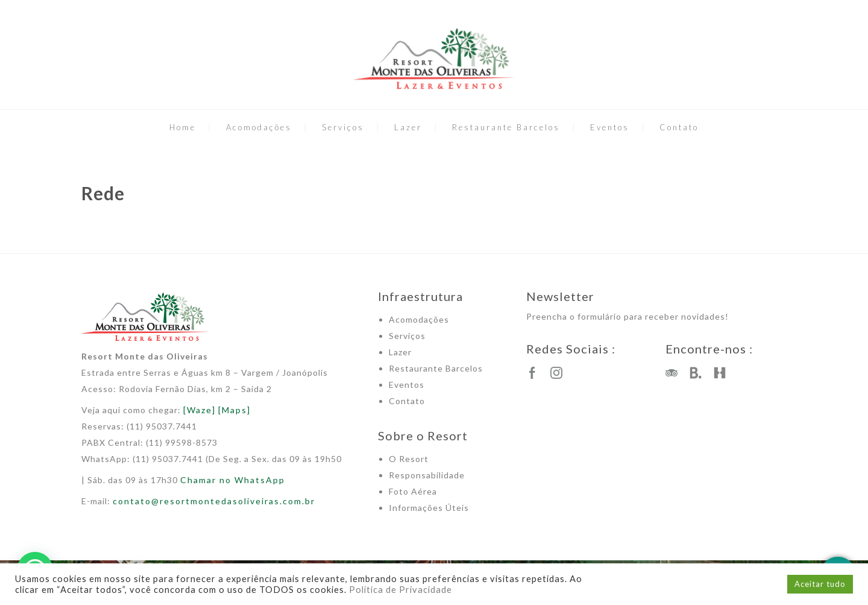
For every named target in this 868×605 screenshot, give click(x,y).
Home (183, 127)
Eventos (610, 127)
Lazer (408, 127)
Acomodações (259, 127)
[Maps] (234, 410)
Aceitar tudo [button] (820, 584)
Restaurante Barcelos (506, 127)
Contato (679, 127)
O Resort (409, 459)
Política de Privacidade (401, 590)
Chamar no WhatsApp (233, 480)
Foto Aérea (413, 491)
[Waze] (200, 410)
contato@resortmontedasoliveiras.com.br (214, 501)
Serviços (343, 127)
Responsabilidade (427, 475)
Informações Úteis (429, 508)
